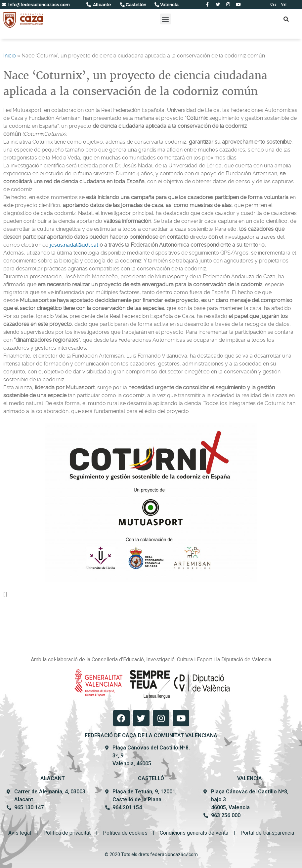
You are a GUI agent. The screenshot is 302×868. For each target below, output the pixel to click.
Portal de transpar (261, 833)
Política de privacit (65, 833)
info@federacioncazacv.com (39, 5)
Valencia (169, 5)
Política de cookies (125, 833)
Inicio (10, 56)
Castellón (135, 5)
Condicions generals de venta (194, 833)
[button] (166, 19)
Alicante (101, 5)
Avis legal (20, 833)
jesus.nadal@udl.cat (74, 245)
